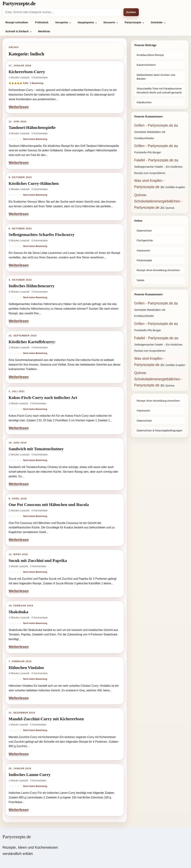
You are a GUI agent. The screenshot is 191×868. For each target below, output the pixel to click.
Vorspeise (62, 22)
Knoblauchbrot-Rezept (150, 55)
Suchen (131, 12)
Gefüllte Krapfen (175, 187)
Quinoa (170, 208)
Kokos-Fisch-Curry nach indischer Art (43, 398)
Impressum (143, 250)
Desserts (109, 22)
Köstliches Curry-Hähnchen (34, 183)
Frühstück (42, 22)
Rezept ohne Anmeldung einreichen (158, 270)
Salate (141, 280)
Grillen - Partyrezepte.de (154, 125)
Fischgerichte (145, 240)
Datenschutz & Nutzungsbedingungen (160, 430)
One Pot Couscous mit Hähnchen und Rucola (49, 505)
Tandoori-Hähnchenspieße (32, 127)
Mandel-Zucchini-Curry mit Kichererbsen (46, 719)
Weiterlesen (19, 107)
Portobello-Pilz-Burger (148, 152)
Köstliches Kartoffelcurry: (32, 342)
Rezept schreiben (17, 22)
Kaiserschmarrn (146, 65)
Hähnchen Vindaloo (26, 668)
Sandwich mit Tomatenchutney (36, 449)
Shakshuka (18, 612)
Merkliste (44, 31)
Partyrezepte (133, 22)
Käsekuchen (144, 102)
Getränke (157, 22)
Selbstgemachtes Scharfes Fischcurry (42, 235)
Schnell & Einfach (17, 31)
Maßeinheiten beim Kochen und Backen (156, 77)
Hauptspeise (86, 22)
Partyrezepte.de (19, 3)
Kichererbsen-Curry (27, 72)
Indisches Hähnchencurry (32, 286)
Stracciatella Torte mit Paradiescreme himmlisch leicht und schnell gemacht (159, 90)
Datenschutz (144, 230)
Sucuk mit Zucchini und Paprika (38, 560)
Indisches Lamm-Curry (30, 775)
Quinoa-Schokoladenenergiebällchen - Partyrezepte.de (158, 201)
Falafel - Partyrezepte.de (154, 160)
